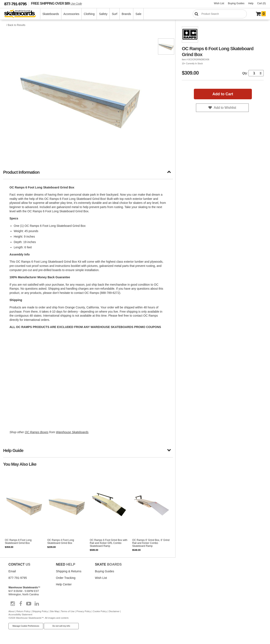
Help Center (64, 584)
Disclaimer (114, 611)
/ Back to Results (16, 25)
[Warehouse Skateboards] (22, 14)
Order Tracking (66, 578)
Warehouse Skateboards (72, 432)
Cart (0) (261, 3)
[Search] (220, 14)
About (11, 611)
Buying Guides (236, 3)
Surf (115, 14)
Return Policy (23, 611)
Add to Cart (223, 94)
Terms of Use (68, 611)
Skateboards (51, 14)
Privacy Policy (84, 611)
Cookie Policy (100, 611)
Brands (126, 14)
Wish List (219, 3)
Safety (103, 14)
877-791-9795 (15, 4)
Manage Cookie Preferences (26, 626)
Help (251, 3)
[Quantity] (256, 73)
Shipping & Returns (69, 571)
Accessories (71, 14)
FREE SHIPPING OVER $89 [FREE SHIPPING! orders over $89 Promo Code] (56, 3)
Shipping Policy (40, 611)
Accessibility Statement (20, 614)
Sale (138, 14)
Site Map (54, 611)
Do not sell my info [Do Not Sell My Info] (61, 626)
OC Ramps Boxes (36, 432)
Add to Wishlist (225, 108)
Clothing (89, 14)
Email (12, 571)
